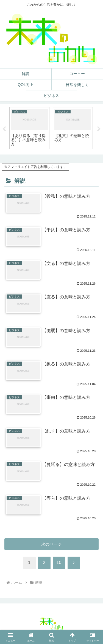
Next (99, 129)
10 (59, 563)
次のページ (51, 544)
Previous (4, 129)
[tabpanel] (29, 128)
